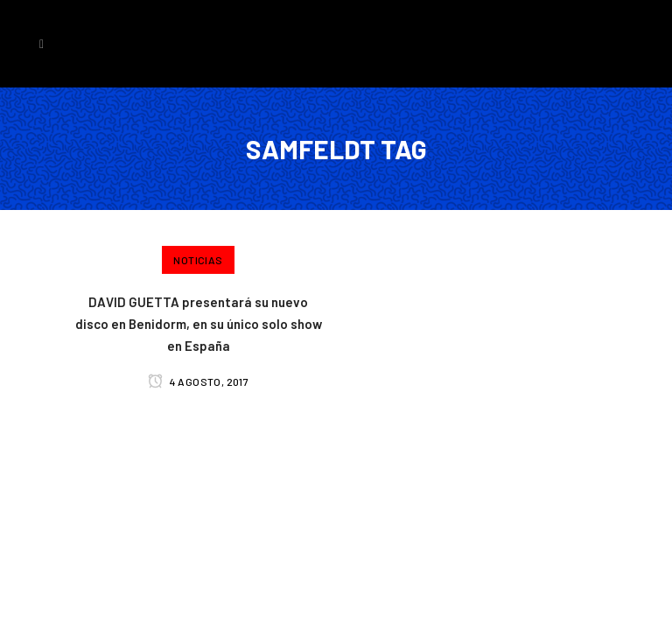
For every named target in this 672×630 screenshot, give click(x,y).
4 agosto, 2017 (198, 381)
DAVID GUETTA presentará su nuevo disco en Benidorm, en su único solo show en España (199, 324)
